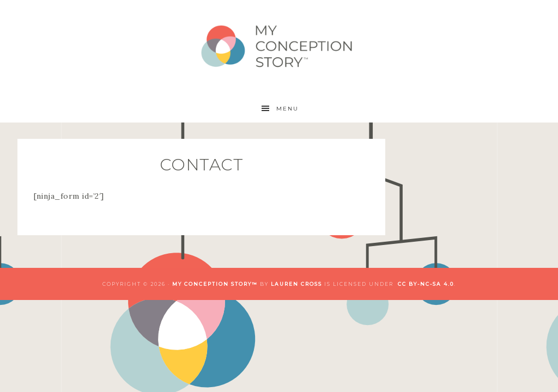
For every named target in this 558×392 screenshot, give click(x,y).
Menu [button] (287, 109)
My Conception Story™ (279, 48)
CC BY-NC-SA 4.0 (426, 284)
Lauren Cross (296, 284)
